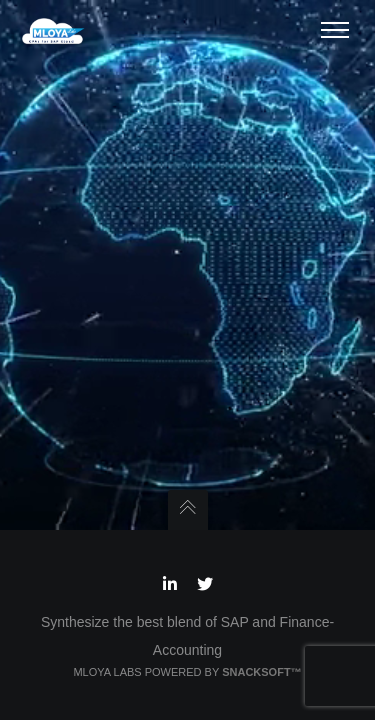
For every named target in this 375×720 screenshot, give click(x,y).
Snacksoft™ (261, 672)
